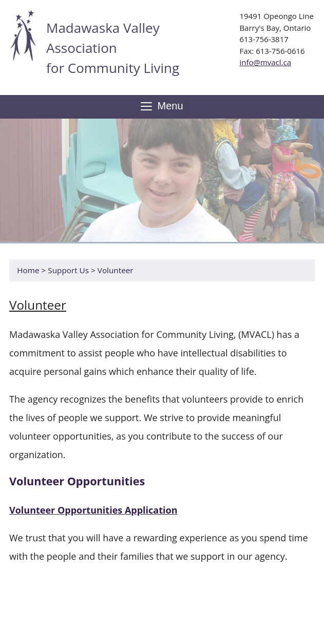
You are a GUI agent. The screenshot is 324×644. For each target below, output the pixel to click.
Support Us (68, 270)
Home (28, 270)
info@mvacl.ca (265, 62)
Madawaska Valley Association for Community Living (113, 48)
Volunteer (116, 270)
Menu (162, 107)
